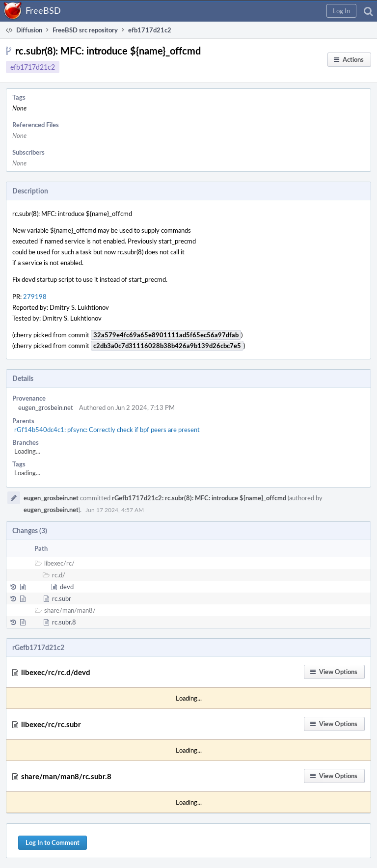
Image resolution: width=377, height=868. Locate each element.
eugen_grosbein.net (46, 407)
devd (67, 587)
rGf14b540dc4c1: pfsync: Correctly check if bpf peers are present (107, 430)
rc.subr (62, 598)
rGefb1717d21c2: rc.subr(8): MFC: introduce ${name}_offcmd (199, 498)
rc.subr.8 (64, 622)
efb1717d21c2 (33, 67)
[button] (341, 11)
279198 (35, 297)
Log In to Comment (53, 842)
